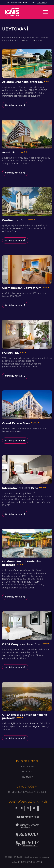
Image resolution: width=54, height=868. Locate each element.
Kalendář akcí (27, 767)
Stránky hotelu (14, 105)
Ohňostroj (42, 2)
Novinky (27, 772)
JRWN (39, 862)
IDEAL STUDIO (28, 862)
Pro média (27, 777)
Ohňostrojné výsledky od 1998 (27, 792)
